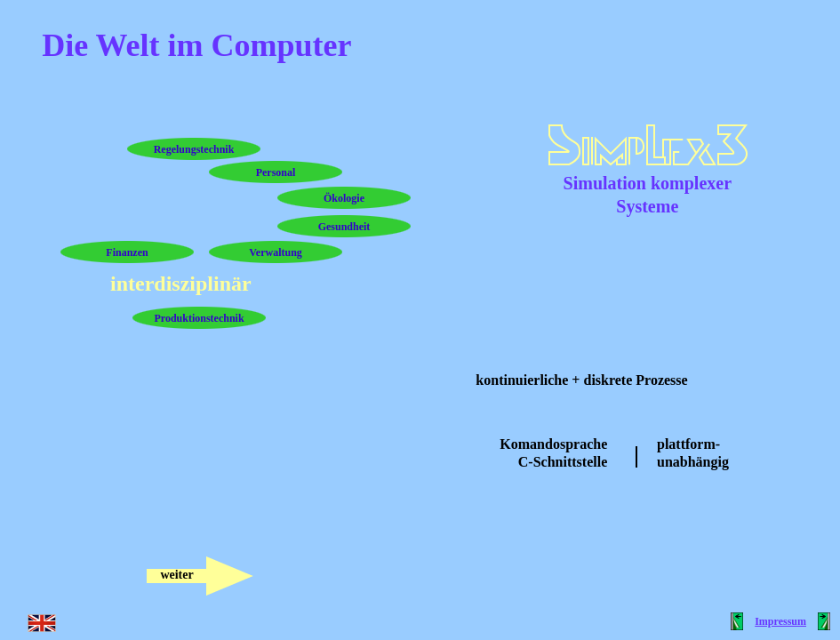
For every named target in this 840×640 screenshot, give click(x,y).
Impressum (780, 621)
